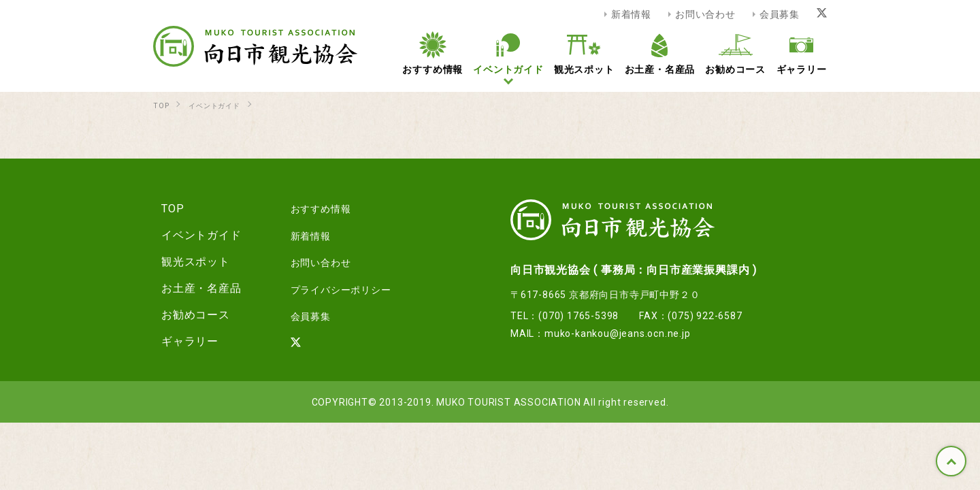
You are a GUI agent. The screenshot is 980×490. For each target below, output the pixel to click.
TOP (951, 461)
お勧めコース (187, 314)
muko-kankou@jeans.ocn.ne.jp (618, 333)
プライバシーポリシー (331, 287)
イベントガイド (193, 234)
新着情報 (631, 14)
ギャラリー (182, 340)
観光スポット (187, 261)
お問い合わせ (705, 14)
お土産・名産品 (193, 287)
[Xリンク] (822, 14)
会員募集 (780, 14)
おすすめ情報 (309, 208)
